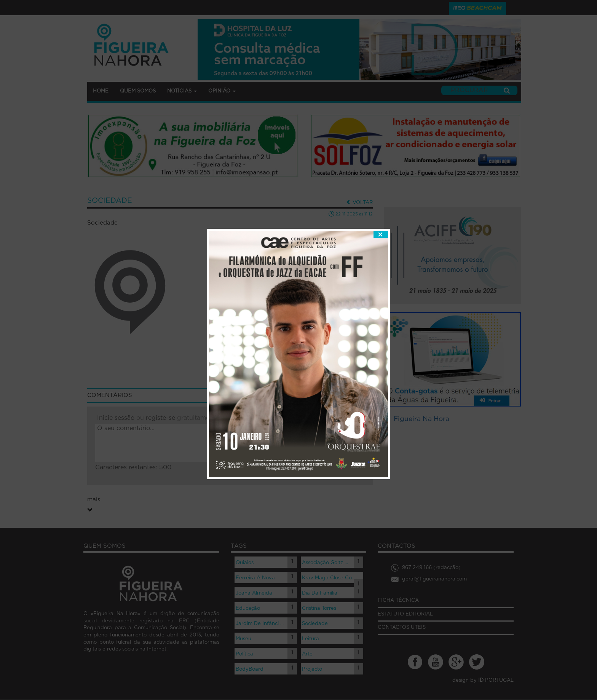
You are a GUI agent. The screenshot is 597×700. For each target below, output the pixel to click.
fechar (381, 217)
